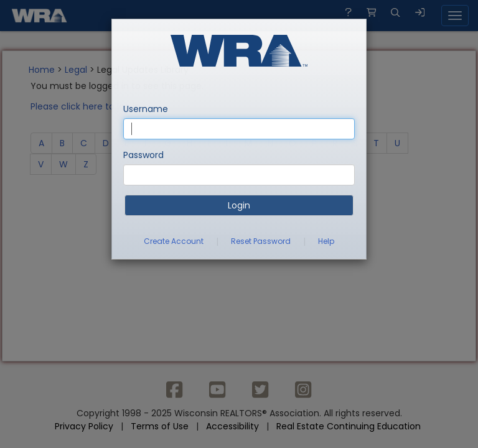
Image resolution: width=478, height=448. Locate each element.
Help (326, 241)
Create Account (174, 241)
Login (239, 205)
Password (143, 155)
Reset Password (261, 241)
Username (146, 109)
